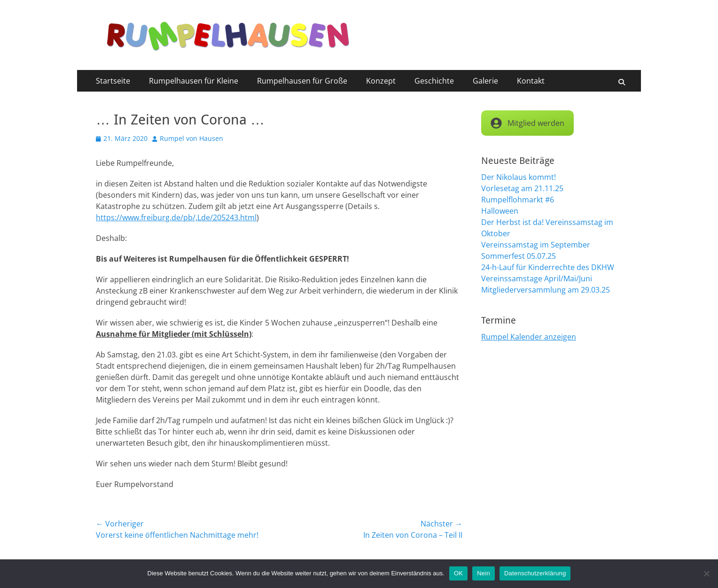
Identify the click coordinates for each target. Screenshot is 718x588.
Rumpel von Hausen (191, 138)
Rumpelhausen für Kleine (194, 81)
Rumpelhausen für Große (302, 81)
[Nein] (706, 573)
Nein (484, 573)
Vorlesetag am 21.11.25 (522, 188)
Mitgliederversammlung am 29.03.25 (546, 290)
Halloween (500, 211)
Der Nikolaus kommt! (519, 177)
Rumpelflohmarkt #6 (518, 200)
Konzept (381, 81)
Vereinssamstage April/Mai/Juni (537, 279)
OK (458, 573)
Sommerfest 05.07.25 (519, 256)
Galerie (485, 81)
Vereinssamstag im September (536, 245)
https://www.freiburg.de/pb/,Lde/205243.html (176, 217)
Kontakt (531, 81)
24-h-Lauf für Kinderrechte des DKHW (548, 267)
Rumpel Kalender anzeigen (529, 337)
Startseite (113, 81)
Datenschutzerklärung (535, 573)
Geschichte (434, 81)
